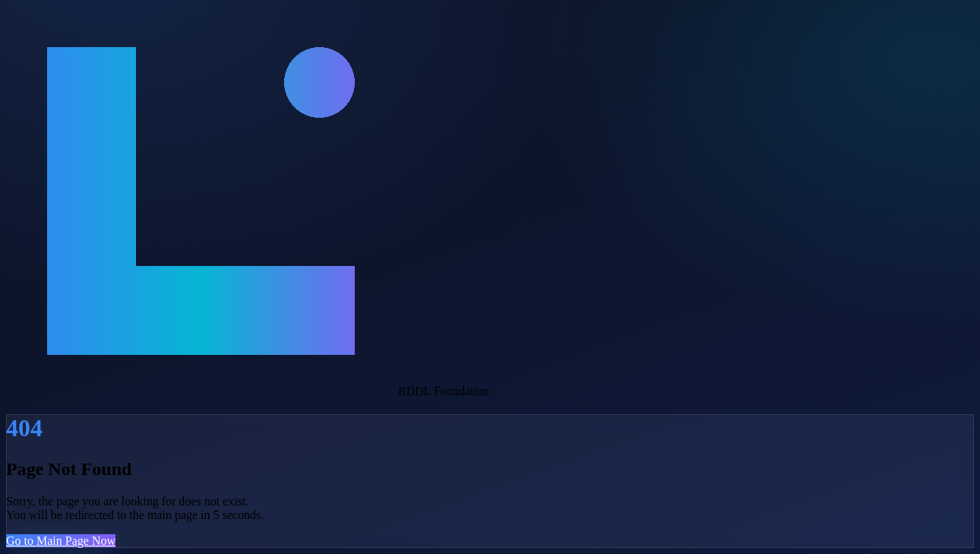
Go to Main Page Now (61, 541)
